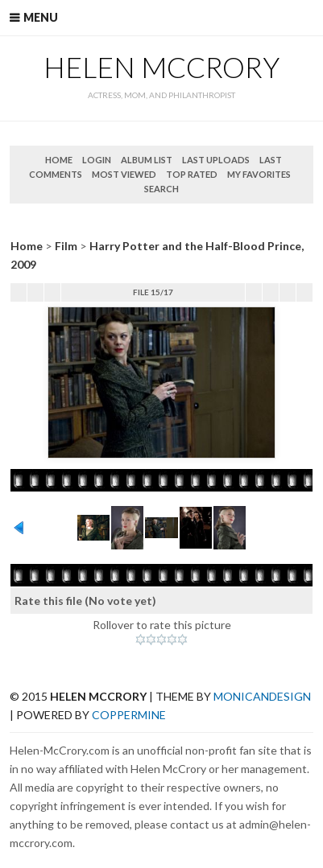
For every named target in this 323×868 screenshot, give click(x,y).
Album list (147, 160)
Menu (41, 17)
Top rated (192, 174)
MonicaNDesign (262, 696)
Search (161, 189)
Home (59, 160)
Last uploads (216, 160)
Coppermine (129, 715)
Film (66, 246)
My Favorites (259, 174)
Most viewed (124, 174)
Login (97, 160)
